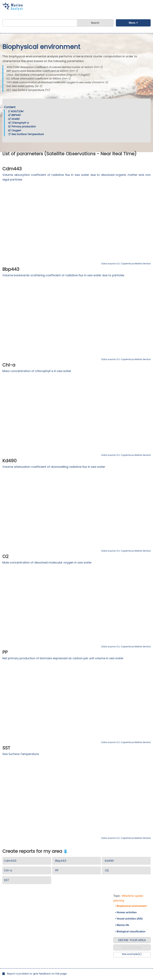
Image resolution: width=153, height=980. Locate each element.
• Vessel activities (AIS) (129, 919)
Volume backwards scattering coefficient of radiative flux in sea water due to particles (63, 275)
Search (95, 23)
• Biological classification (130, 932)
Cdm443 (10, 861)
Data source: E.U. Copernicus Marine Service (126, 264)
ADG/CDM (17, 111)
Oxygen (16, 130)
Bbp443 (61, 861)
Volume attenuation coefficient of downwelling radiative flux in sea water (54, 467)
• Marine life (122, 925)
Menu (132, 23)
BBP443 (16, 115)
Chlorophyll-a (20, 123)
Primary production (23, 127)
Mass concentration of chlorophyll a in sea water (37, 371)
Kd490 (109, 861)
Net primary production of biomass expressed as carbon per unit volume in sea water (63, 658)
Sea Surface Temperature (27, 134)
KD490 (15, 119)
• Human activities (126, 912)
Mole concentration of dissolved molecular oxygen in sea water (47, 562)
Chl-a (8, 870)
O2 (107, 870)
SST (7, 880)
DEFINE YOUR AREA (132, 940)
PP (57, 870)
